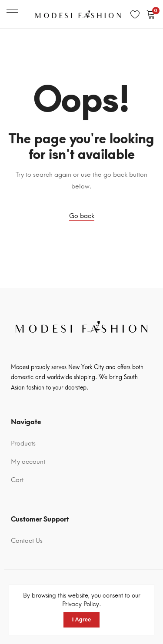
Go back (82, 216)
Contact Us (27, 541)
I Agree (82, 619)
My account (28, 462)
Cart (17, 480)
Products (23, 443)
